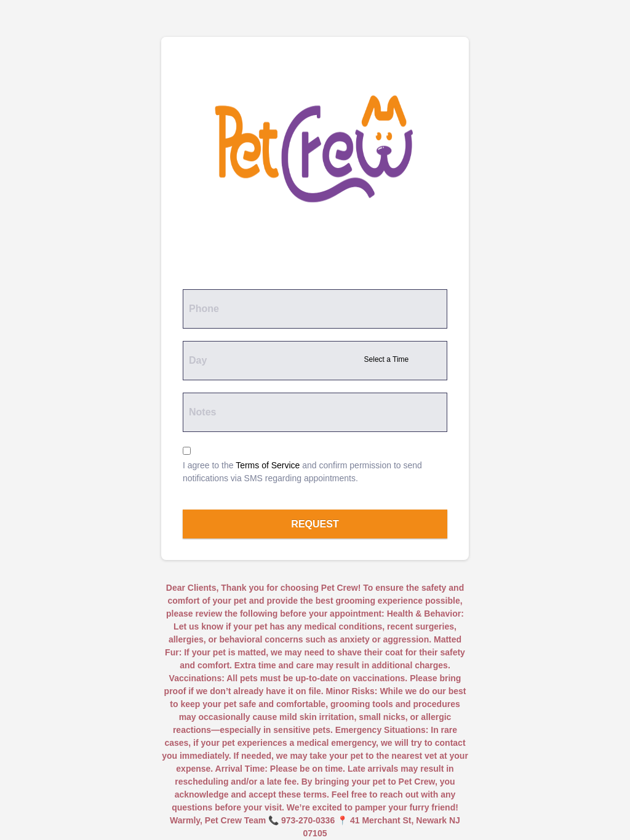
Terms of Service (268, 465)
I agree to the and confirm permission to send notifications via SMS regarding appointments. (302, 472)
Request (315, 524)
